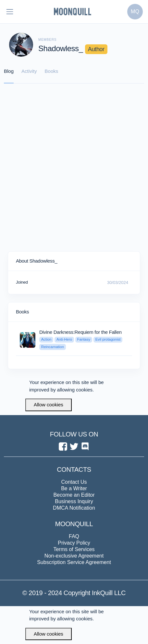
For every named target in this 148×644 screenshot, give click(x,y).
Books (52, 71)
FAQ (74, 536)
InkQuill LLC (108, 593)
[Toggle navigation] (10, 12)
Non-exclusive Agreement (74, 556)
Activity (29, 71)
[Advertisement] (74, 168)
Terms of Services (74, 549)
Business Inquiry (74, 501)
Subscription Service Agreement (74, 562)
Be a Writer (74, 488)
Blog (9, 71)
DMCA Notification (74, 508)
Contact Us (74, 482)
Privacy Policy (74, 543)
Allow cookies (49, 405)
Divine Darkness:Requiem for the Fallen (80, 332)
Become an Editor (74, 495)
